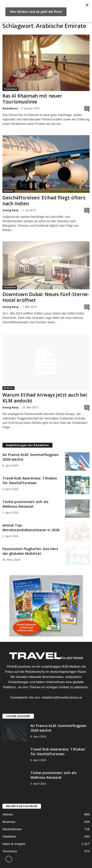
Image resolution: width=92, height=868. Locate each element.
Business (9, 822)
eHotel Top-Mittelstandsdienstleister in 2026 (31, 528)
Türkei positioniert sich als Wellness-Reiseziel (25, 504)
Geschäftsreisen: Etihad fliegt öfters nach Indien (44, 201)
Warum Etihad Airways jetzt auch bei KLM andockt (45, 398)
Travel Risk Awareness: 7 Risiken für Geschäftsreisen (30, 480)
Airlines (8, 191)
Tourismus (11, 89)
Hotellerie (10, 287)
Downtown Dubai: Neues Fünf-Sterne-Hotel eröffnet (46, 297)
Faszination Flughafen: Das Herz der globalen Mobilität (30, 551)
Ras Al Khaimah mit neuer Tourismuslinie (32, 99)
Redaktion (10, 108)
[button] (9, 859)
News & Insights (14, 844)
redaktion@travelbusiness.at (62, 697)
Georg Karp (10, 210)
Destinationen (12, 829)
